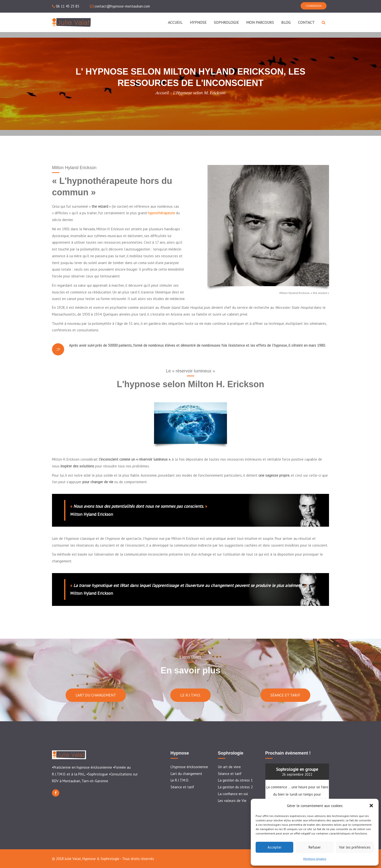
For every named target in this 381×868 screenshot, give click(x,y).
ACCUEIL (175, 22)
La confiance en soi (233, 794)
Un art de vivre (229, 767)
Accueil (162, 93)
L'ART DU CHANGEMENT (96, 695)
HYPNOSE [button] (198, 22)
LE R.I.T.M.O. (190, 695)
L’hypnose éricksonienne (189, 767)
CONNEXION (314, 6)
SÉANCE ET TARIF (285, 695)
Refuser (315, 847)
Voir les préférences (355, 847)
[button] (371, 806)
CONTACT (306, 22)
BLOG (286, 22)
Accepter (275, 847)
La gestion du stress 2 (235, 787)
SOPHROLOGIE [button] (226, 22)
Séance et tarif (182, 787)
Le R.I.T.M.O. (180, 780)
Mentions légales (315, 859)
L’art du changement (186, 774)
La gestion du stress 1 (235, 780)
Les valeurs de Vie (232, 801)
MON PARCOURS (260, 22)
